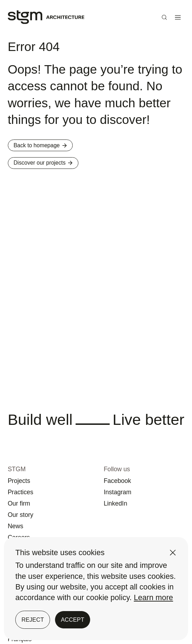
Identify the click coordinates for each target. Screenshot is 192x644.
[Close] (173, 553)
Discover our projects (56, 169)
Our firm (23, 491)
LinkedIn (120, 491)
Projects (23, 463)
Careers (23, 532)
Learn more (153, 597)
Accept (73, 620)
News (19, 518)
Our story (26, 505)
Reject (32, 620)
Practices (26, 477)
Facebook (123, 463)
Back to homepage (52, 147)
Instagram (123, 477)
